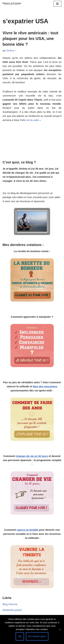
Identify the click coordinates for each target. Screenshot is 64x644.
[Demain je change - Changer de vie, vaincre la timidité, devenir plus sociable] (13, 4)
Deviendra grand (12, 610)
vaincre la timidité (28, 530)
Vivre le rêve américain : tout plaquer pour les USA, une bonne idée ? (30, 39)
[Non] (60, 630)
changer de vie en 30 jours (32, 456)
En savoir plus (37, 636)
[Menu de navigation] (57, 4)
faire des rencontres (45, 386)
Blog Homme (10, 604)
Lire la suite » (33, 120)
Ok (20, 636)
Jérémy (10, 51)
